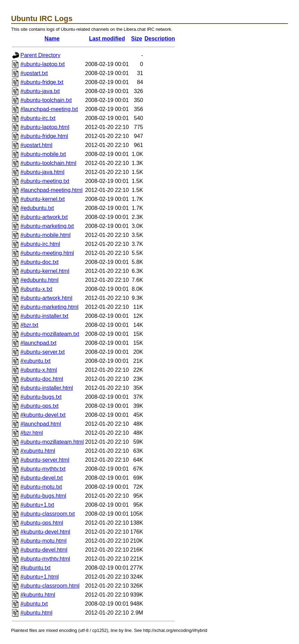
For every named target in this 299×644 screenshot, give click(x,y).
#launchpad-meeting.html (52, 190)
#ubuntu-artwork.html (46, 298)
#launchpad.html (41, 424)
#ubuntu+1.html (40, 577)
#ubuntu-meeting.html (47, 253)
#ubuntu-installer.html (47, 388)
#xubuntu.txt (35, 361)
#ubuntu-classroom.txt (48, 514)
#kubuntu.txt (35, 568)
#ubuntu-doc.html (42, 379)
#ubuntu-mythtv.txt (43, 469)
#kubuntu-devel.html (45, 532)
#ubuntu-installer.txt (44, 316)
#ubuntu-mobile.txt (43, 154)
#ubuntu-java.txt (40, 91)
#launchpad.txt (38, 343)
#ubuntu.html (36, 613)
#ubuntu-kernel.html (45, 271)
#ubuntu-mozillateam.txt (50, 334)
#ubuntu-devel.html (44, 550)
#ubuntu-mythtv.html (45, 559)
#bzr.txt (29, 325)
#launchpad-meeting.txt (49, 109)
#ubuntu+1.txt (37, 505)
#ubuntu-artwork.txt (44, 217)
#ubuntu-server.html (45, 460)
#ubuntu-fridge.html (44, 136)
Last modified (107, 39)
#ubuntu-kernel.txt (43, 199)
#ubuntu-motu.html (43, 541)
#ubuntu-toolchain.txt (46, 100)
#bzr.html (32, 433)
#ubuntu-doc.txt (39, 262)
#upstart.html (36, 145)
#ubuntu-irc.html (40, 244)
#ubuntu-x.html (39, 370)
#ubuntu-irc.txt (38, 118)
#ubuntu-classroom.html (50, 586)
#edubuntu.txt (37, 208)
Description (160, 39)
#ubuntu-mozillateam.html (52, 442)
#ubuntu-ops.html (42, 523)
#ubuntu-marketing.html (49, 307)
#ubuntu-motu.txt (41, 487)
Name (52, 39)
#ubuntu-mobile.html (45, 235)
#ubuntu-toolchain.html (48, 163)
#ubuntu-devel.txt (42, 478)
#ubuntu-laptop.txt (43, 64)
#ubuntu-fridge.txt (42, 82)
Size (137, 39)
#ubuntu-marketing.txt (47, 226)
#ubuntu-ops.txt (39, 406)
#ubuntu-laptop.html (45, 127)
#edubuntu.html (39, 280)
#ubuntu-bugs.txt (41, 397)
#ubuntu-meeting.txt (45, 181)
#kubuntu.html (38, 595)
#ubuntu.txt (34, 604)
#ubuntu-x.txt (36, 289)
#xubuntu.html (38, 451)
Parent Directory (40, 55)
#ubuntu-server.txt (43, 352)
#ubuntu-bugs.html (43, 496)
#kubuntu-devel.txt (43, 415)
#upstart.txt (34, 73)
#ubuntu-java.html (42, 172)
